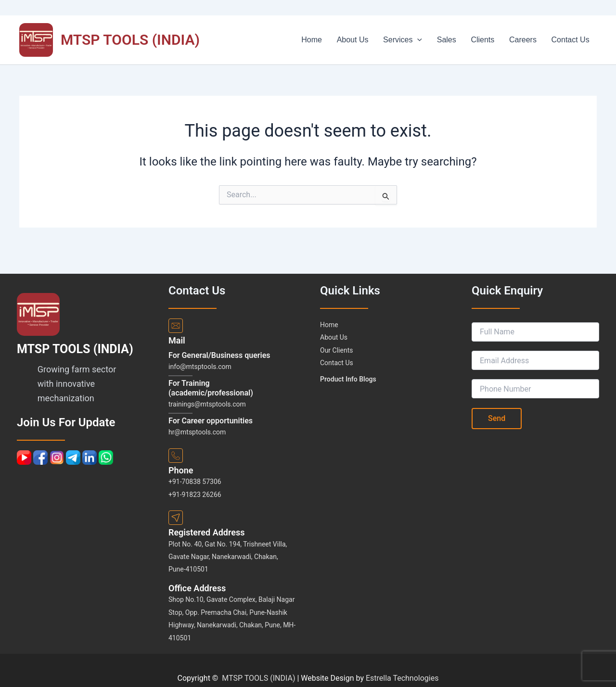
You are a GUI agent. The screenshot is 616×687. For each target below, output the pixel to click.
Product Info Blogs (348, 379)
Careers (528, 40)
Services (417, 40)
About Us (370, 40)
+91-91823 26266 (195, 495)
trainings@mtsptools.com (207, 404)
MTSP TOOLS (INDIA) (130, 40)
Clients (491, 40)
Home (333, 40)
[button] (432, 40)
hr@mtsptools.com (197, 432)
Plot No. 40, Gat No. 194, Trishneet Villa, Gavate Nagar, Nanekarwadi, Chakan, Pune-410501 (228, 557)
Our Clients (336, 350)
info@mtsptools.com (200, 367)
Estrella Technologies (402, 678)
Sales (458, 40)
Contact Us (572, 40)
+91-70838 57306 (195, 482)
